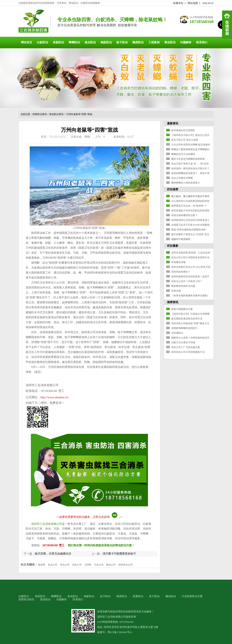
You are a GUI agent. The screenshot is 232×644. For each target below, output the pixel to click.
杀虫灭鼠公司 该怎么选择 (185, 140)
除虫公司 (111, 565)
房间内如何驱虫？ (181, 272)
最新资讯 (173, 123)
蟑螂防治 (74, 42)
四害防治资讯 (40, 114)
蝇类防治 (138, 42)
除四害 (42, 565)
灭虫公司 (99, 565)
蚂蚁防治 (106, 42)
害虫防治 (170, 42)
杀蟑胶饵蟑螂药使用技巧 (184, 328)
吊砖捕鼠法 (177, 333)
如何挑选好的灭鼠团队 (183, 130)
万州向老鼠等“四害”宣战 (79, 114)
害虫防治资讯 (56, 114)
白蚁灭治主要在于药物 (183, 342)
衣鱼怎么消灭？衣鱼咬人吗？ (187, 281)
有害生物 (176, 291)
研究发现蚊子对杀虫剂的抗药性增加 (190, 211)
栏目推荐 (173, 189)
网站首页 (26, 42)
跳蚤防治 (138, 596)
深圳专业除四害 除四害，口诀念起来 (191, 253)
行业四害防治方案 (192, 596)
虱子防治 (154, 596)
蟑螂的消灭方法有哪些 (183, 154)
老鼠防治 (58, 42)
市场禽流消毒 (178, 262)
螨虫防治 (171, 596)
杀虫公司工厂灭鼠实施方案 (186, 347)
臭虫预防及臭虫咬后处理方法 (187, 319)
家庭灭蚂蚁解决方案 (182, 309)
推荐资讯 (173, 302)
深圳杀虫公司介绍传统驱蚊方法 (188, 352)
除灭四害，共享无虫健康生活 (53, 554)
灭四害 (88, 565)
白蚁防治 (42, 42)
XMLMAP (208, 3)
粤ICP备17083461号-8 (120, 632)
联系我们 (202, 42)
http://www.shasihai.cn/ (55, 397)
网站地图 (193, 3)
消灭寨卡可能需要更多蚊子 (119, 554)
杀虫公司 (53, 565)
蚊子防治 (122, 42)
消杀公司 (77, 565)
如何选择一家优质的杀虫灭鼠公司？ (190, 168)
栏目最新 (173, 246)
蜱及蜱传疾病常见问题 (183, 286)
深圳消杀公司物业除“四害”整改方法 (190, 323)
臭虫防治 (90, 42)
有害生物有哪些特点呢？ (184, 215)
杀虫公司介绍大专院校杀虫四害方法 (190, 257)
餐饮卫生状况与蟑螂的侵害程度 (188, 159)
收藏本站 (178, 3)
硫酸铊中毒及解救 (181, 239)
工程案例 (154, 42)
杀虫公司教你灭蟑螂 (182, 178)
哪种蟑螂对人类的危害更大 (186, 183)
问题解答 (186, 42)
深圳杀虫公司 (125, 565)
